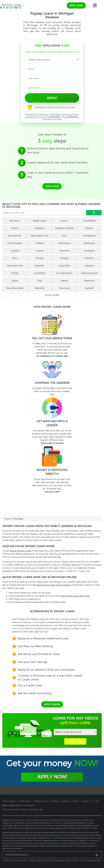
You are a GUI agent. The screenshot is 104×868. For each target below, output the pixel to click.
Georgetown (89, 236)
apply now (76, 5)
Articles (66, 801)
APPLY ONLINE (52, 704)
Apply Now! (52, 777)
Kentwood (89, 243)
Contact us (86, 801)
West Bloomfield (15, 288)
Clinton (15, 228)
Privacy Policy (55, 116)
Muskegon (89, 251)
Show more (52, 295)
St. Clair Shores (64, 273)
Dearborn (40, 228)
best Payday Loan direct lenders (54, 585)
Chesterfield (89, 221)
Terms (75, 801)
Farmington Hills (40, 236)
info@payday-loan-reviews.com (21, 805)
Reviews (55, 801)
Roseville (40, 266)
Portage (64, 258)
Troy (40, 281)
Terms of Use (72, 116)
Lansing (15, 251)
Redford (89, 258)
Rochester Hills (15, 266)
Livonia (40, 251)
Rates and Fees (41, 801)
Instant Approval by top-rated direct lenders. (58, 163)
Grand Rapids (15, 243)
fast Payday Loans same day (75, 596)
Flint (64, 236)
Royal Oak (64, 266)
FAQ (97, 801)
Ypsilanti (89, 288)
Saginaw (89, 266)
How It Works (9, 801)
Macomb (64, 251)
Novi (15, 258)
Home (8, 519)
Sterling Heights (89, 273)
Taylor (15, 281)
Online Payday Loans (20, 551)
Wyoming (64, 288)
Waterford (89, 281)
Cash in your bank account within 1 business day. (58, 175)
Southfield (40, 273)
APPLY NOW (75, 741)
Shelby (15, 273)
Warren (64, 281)
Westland (40, 288)
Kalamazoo (64, 243)
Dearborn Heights (64, 228)
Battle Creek (40, 221)
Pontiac (40, 258)
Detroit (89, 228)
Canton (64, 221)
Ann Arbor (15, 221)
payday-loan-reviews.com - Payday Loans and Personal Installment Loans (37, 860)
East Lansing (15, 236)
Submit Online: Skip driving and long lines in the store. (58, 151)
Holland (40, 243)
